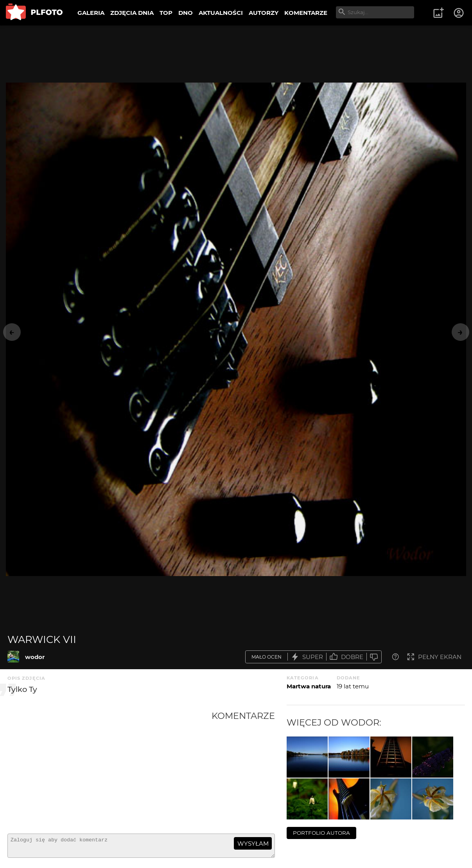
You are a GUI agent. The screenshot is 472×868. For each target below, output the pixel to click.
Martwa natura (309, 686)
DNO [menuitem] (186, 13)
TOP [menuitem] (166, 13)
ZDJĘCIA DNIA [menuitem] (132, 13)
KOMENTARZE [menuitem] (306, 13)
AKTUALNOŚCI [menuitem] (221, 13)
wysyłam (253, 844)
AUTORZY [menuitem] (264, 13)
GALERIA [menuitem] (91, 13)
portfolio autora (321, 833)
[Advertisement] (109, 769)
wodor (35, 657)
